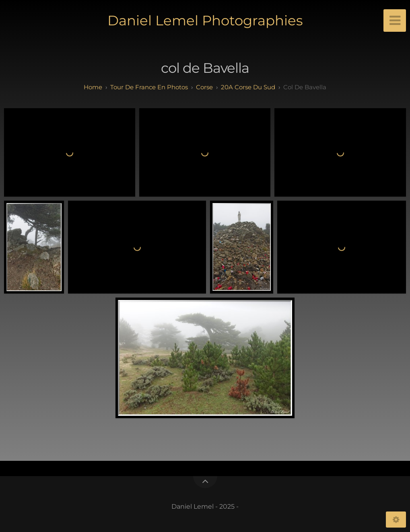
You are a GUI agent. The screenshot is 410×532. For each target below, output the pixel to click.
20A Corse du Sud (248, 87)
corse (204, 87)
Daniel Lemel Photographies (205, 21)
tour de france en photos (149, 87)
